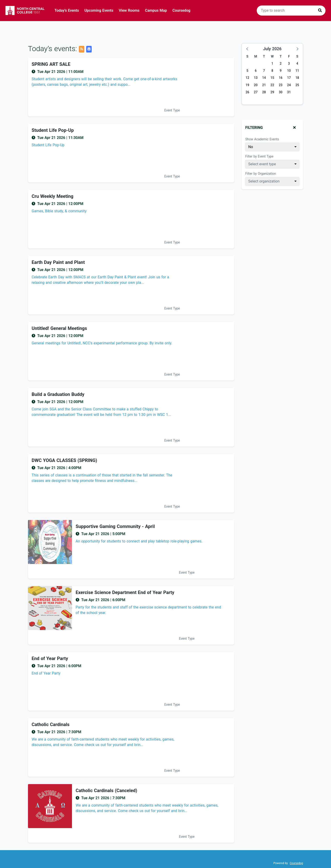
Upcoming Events (99, 10)
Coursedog (181, 10)
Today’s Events (67, 10)
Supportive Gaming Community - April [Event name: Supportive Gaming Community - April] (115, 526)
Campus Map (156, 10)
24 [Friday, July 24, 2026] (289, 85)
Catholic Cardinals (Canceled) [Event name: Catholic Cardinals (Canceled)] (106, 791)
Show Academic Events (262, 139)
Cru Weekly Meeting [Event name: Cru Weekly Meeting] (52, 196)
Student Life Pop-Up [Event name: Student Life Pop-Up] (53, 130)
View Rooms (129, 10)
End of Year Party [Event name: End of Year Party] (50, 658)
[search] (291, 11)
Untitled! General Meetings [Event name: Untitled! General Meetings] (59, 328)
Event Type (172, 110)
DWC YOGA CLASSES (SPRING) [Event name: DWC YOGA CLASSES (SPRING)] (64, 460)
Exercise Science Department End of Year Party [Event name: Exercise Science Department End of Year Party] (125, 592)
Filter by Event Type (259, 156)
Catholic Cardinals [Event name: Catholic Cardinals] (51, 724)
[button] (248, 49)
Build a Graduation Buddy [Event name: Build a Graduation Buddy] (58, 394)
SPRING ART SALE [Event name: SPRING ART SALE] (51, 64)
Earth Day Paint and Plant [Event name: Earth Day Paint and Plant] (58, 262)
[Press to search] (320, 11)
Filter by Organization (261, 174)
